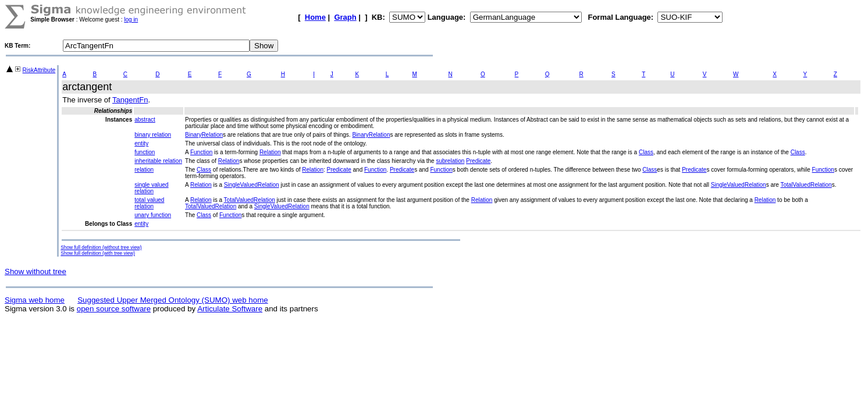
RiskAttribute (39, 70)
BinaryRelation (204, 135)
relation (144, 170)
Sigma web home (35, 300)
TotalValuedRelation (806, 185)
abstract (145, 120)
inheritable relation (158, 161)
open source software (114, 309)
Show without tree (35, 271)
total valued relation (149, 203)
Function (201, 152)
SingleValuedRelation (252, 185)
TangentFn (130, 100)
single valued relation (151, 188)
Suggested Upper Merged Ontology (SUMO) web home (172, 300)
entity (141, 143)
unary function (153, 215)
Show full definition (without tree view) (101, 247)
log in (131, 19)
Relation (270, 152)
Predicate (478, 161)
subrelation (450, 161)
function (145, 152)
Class (646, 152)
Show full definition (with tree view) (98, 253)
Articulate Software (230, 309)
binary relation (153, 135)
